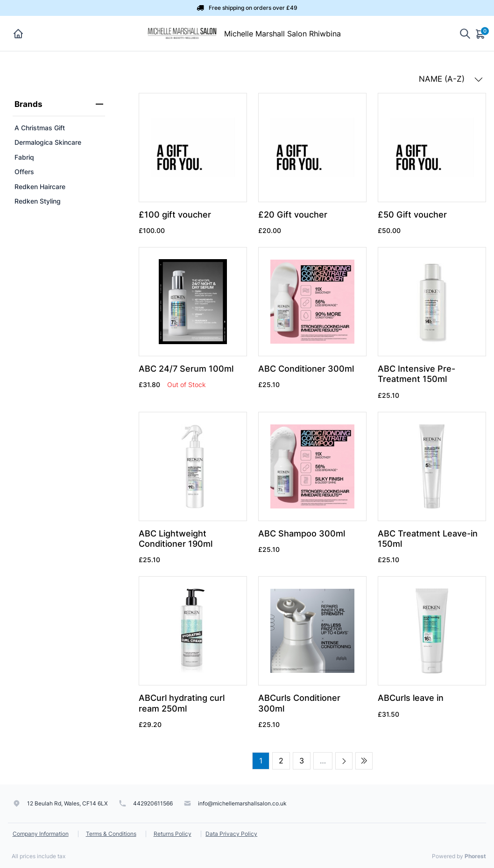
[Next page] (344, 761)
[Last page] (364, 761)
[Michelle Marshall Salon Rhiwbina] (184, 33)
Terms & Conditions (111, 834)
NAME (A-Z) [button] (451, 79)
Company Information (41, 834)
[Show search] (465, 33)
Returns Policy (173, 834)
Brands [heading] (59, 104)
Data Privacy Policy (231, 834)
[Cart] (481, 34)
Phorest (475, 856)
